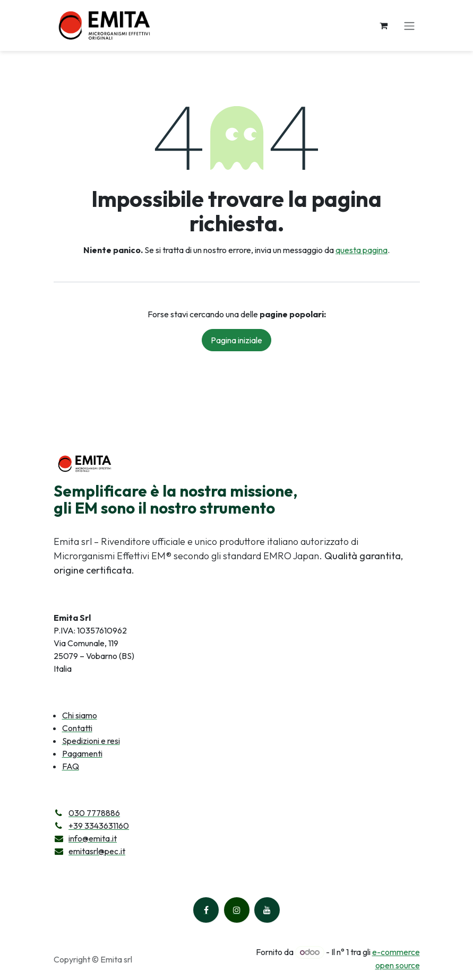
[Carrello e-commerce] (384, 25)
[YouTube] (267, 910)
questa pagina (362, 250)
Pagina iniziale (236, 340)
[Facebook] (206, 910)
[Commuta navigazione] (409, 25)
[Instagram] (237, 910)
